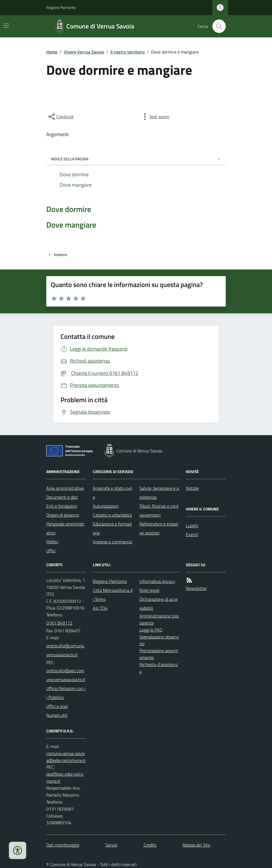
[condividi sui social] (60, 117)
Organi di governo (63, 515)
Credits (150, 845)
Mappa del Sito (196, 845)
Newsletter (196, 588)
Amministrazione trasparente (159, 619)
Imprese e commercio (112, 542)
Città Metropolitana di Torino (113, 595)
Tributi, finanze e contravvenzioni (159, 510)
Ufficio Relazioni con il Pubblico (66, 693)
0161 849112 (59, 623)
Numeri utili (57, 715)
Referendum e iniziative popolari (159, 528)
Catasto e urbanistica (112, 515)
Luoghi (192, 525)
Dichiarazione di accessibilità (158, 604)
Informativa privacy (157, 581)
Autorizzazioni (106, 506)
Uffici (51, 551)
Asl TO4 (100, 608)
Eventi (192, 534)
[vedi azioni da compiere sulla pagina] (155, 117)
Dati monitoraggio (63, 845)
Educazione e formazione (112, 528)
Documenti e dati (62, 497)
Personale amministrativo (65, 528)
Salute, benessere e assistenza (159, 493)
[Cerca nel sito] (217, 26)
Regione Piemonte (61, 7)
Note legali (149, 590)
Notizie (192, 488)
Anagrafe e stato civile (112, 493)
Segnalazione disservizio (159, 640)
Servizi (111, 845)
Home (52, 52)
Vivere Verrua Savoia (84, 52)
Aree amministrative (65, 488)
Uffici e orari (57, 706)
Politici (52, 542)
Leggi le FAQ (151, 630)
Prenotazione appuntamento (159, 654)
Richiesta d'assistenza (159, 668)
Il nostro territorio (127, 52)
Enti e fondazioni (62, 506)
